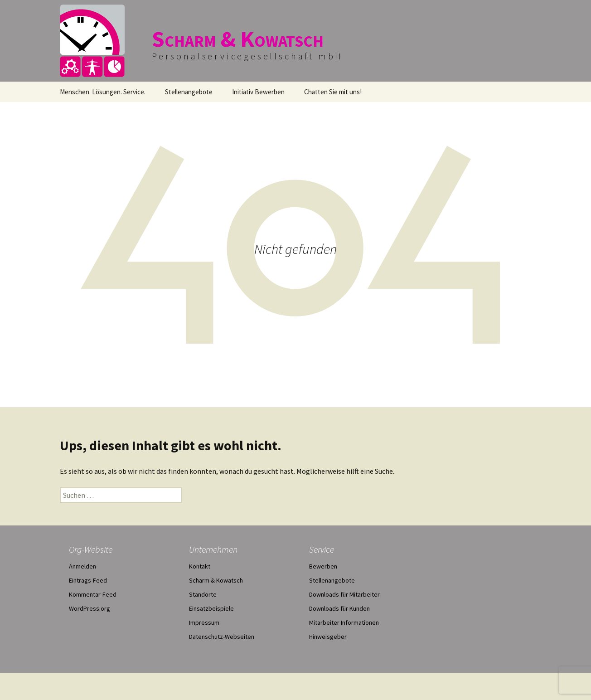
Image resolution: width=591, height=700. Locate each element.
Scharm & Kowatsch (216, 580)
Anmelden (82, 566)
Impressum (204, 622)
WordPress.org (90, 608)
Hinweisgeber (328, 637)
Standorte (203, 594)
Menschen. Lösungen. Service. (103, 92)
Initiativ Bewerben (258, 92)
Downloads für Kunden (339, 608)
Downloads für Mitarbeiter (344, 594)
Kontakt (200, 566)
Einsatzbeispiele (211, 608)
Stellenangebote (189, 92)
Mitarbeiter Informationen (344, 622)
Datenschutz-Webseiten (222, 637)
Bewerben (323, 566)
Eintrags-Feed (88, 580)
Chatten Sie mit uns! (333, 92)
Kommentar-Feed (93, 594)
